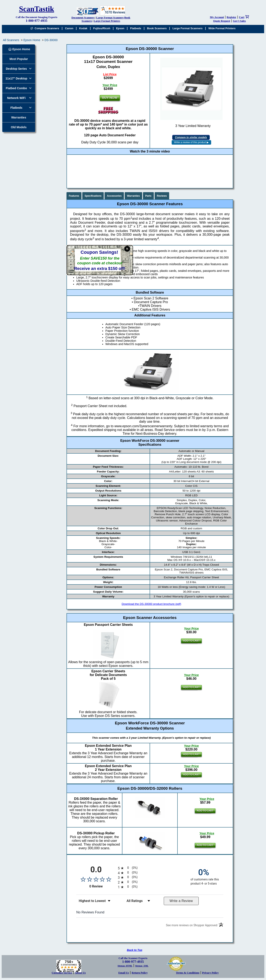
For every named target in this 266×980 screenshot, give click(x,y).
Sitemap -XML (142, 966)
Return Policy (140, 973)
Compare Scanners (45, 28)
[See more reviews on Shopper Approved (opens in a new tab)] (192, 926)
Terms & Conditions (188, 973)
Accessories (114, 196)
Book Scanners (157, 28)
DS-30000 (51, 40)
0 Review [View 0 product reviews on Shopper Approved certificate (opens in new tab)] (103, 886)
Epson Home (32, 40)
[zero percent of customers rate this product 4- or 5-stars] (204, 877)
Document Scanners (83, 18)
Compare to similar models (191, 137)
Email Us (124, 973)
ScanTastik (36, 9)
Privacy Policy (211, 973)
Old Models (19, 127)
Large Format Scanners (110, 18)
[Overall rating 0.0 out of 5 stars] (96, 879)
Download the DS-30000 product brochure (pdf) (151, 604)
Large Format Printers (107, 21)
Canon (69, 28)
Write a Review (181, 901)
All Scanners (11, 40)
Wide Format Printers (222, 28)
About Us (80, 973)
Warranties (19, 117)
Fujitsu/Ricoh (102, 28)
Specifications (93, 196)
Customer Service (62, 973)
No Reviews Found (90, 912)
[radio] (150, 868)
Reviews (162, 196)
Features (74, 196)
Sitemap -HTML (125, 966)
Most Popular (19, 59)
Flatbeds (136, 28)
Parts (148, 196)
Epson (120, 28)
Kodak (83, 28)
